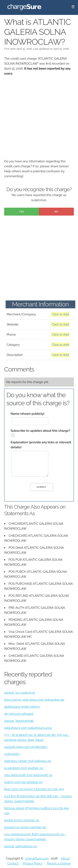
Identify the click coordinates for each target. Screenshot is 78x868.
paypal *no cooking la (20, 693)
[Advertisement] (39, 120)
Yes (22, 212)
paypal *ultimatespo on (21, 846)
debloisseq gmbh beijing (22, 707)
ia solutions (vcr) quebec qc (24, 768)
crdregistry (12, 754)
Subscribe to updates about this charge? (40, 431)
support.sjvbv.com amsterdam (26, 747)
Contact (13, 863)
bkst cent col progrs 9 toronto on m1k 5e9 (34, 789)
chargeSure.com (37, 858)
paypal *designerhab (19, 721)
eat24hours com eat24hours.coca (28, 728)
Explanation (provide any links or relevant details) (41, 445)
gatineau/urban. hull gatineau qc (28, 761)
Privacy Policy (33, 863)
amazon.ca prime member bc (25, 827)
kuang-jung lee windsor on (23, 782)
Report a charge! (59, 863)
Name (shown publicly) (27, 414)
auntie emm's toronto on (22, 820)
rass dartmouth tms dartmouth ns (28, 775)
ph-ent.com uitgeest (19, 714)
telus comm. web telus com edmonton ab (34, 700)
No (56, 212)
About (65, 858)
